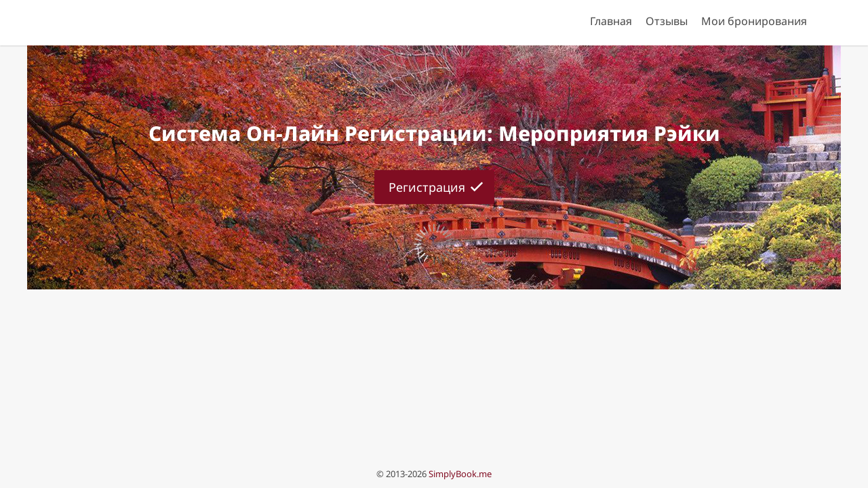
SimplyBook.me (460, 474)
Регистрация (427, 187)
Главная (611, 21)
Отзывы (667, 21)
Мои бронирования (754, 21)
